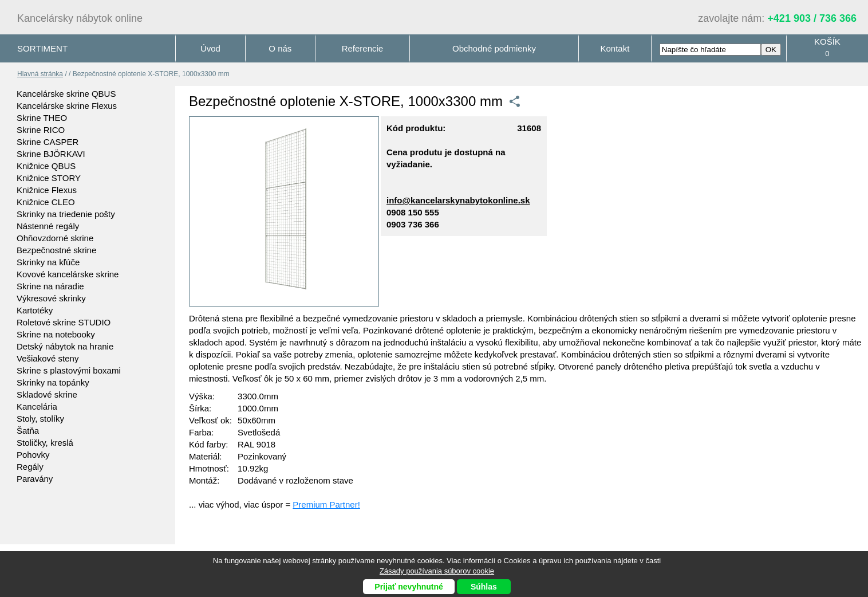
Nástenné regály (48, 226)
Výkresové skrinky (51, 298)
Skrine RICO (41, 130)
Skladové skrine (47, 394)
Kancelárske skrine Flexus (67, 106)
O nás (280, 48)
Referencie (363, 48)
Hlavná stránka (40, 74)
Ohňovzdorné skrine (55, 238)
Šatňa (28, 431)
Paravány (35, 479)
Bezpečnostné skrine (56, 250)
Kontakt (615, 48)
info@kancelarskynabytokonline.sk (458, 200)
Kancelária (37, 406)
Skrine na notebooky (56, 334)
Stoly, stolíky (40, 419)
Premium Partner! (326, 504)
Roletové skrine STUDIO (64, 322)
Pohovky (33, 455)
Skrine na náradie (50, 286)
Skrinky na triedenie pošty (66, 214)
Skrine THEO (42, 118)
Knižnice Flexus (47, 190)
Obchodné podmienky (494, 48)
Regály (30, 467)
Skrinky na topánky (53, 382)
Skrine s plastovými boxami (69, 370)
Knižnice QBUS (46, 166)
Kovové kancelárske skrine (68, 274)
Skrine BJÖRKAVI (51, 154)
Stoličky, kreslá (45, 443)
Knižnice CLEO (46, 202)
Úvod (210, 48)
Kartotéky (35, 310)
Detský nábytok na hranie (65, 346)
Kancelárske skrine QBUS (66, 94)
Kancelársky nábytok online (80, 18)
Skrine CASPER (48, 142)
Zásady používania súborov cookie (437, 571)
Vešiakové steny (48, 358)
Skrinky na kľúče (48, 262)
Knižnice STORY (49, 178)
